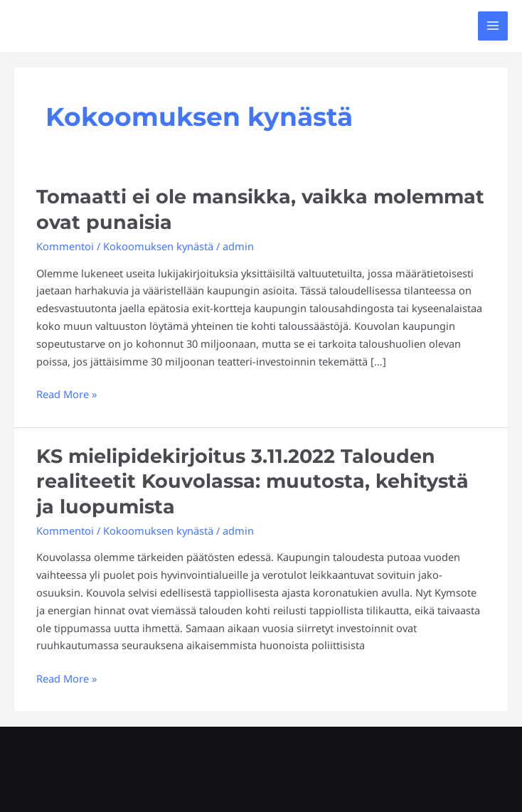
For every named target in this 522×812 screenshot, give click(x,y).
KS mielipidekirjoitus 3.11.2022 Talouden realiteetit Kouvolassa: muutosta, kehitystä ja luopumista (252, 481)
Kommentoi (65, 246)
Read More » (66, 393)
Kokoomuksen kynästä (158, 246)
